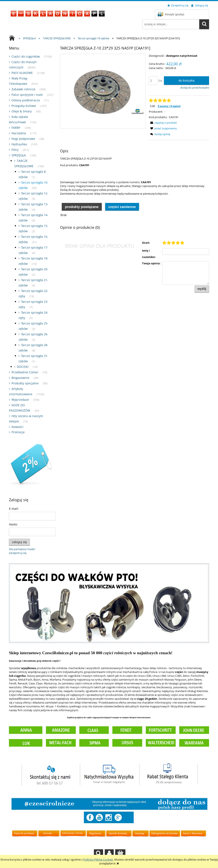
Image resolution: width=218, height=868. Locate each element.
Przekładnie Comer (25, 372)
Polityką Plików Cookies (98, 860)
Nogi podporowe (23, 139)
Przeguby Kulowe (24, 106)
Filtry (15, 150)
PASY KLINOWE (22, 73)
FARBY (16, 128)
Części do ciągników (26, 56)
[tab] (82, 207)
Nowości (17, 427)
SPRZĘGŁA (19, 155)
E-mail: (14, 509)
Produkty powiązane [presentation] (82, 207)
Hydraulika (19, 144)
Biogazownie (20, 378)
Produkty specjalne (25, 383)
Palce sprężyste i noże (27, 95)
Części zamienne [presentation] (122, 207)
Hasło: (13, 524)
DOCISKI (23, 367)
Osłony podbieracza (26, 100)
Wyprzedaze (20, 400)
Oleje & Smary (22, 111)
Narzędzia (19, 133)
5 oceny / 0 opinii (169, 106)
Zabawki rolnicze (23, 89)
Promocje (18, 432)
